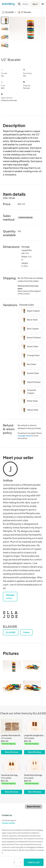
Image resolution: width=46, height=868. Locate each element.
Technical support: (12, 822)
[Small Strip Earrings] (35, 776)
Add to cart (34, 862)
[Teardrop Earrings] (12, 776)
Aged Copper (31, 311)
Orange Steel (30, 355)
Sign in (35, 4)
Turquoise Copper (29, 391)
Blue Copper (30, 329)
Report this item (34, 806)
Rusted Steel (30, 373)
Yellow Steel (30, 410)
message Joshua (24, 436)
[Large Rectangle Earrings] (35, 737)
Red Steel (29, 364)
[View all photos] (27, 35)
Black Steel (29, 320)
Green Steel (30, 346)
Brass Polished (31, 338)
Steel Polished (31, 382)
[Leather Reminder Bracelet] (12, 737)
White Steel (29, 401)
